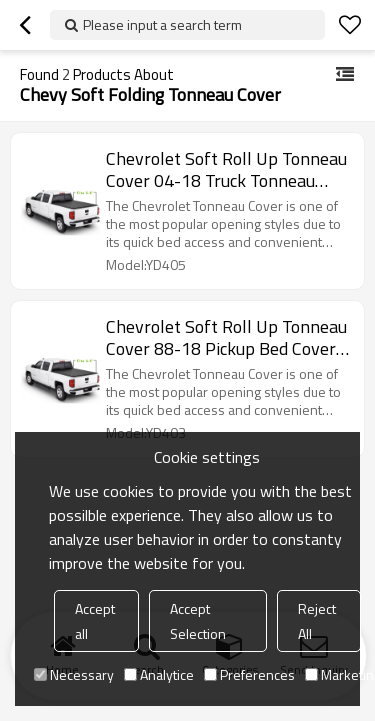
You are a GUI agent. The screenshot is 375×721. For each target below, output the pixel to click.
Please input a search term (162, 24)
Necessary (74, 674)
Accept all (95, 621)
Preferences (249, 674)
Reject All (317, 621)
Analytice (159, 674)
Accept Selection (198, 621)
